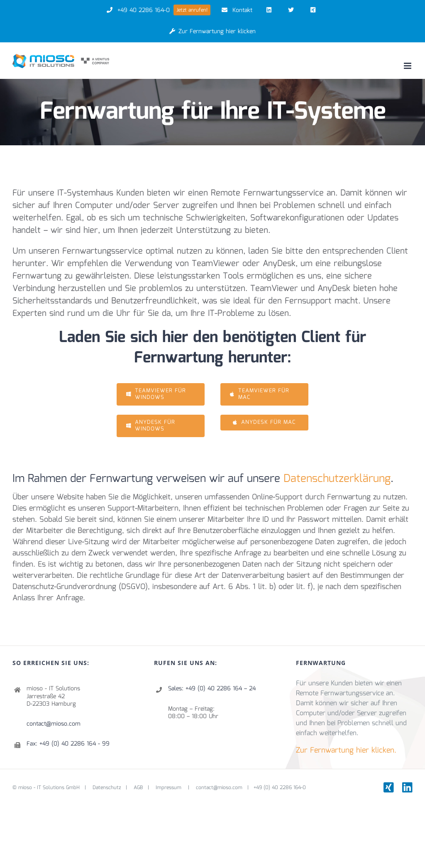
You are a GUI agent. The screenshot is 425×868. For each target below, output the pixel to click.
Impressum (169, 788)
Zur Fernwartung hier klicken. (346, 751)
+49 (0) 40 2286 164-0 (280, 788)
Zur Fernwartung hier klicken (213, 32)
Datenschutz (107, 788)
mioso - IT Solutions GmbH (49, 788)
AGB (138, 788)
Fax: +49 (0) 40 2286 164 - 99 (68, 744)
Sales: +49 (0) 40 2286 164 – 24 (212, 689)
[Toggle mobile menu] (408, 66)
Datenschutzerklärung (337, 479)
